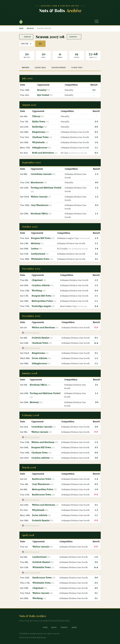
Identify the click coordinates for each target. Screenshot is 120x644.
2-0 (96, 427)
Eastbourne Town (42, 479)
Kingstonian (39, 132)
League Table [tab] (40, 67)
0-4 (96, 291)
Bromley (42, 90)
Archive (30, 28)
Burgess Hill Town (41, 238)
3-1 (96, 254)
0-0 (96, 127)
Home (22, 28)
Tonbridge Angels (42, 306)
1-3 (96, 238)
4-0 (97, 182)
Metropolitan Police (42, 301)
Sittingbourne (40, 148)
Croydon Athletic (41, 285)
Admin (74, 627)
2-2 (96, 583)
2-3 (96, 122)
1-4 (96, 249)
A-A (96, 343)
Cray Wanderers (40, 205)
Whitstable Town (40, 259)
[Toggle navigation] (97, 21)
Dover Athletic (40, 358)
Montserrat (37, 182)
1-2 (97, 174)
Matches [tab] (26, 67)
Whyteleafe (39, 142)
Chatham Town (41, 137)
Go (40, 44)
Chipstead (37, 280)
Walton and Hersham (44, 327)
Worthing (37, 291)
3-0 (97, 402)
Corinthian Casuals (41, 174)
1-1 (96, 148)
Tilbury (36, 116)
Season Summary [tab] (59, 67)
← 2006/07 (26, 37)
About (54, 627)
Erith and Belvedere (43, 153)
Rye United (43, 95)
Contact (64, 627)
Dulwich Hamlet (41, 338)
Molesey (36, 243)
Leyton (35, 249)
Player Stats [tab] (77, 67)
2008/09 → (74, 37)
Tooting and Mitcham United (46, 188)
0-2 (96, 132)
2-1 (96, 353)
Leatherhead (38, 254)
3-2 (96, 447)
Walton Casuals (39, 197)
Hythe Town (39, 122)
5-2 (97, 205)
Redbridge (38, 127)
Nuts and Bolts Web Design (35, 637)
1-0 (96, 137)
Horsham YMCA (39, 214)
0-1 (94, 90)
